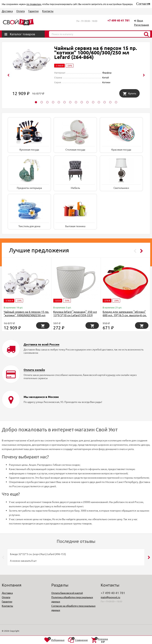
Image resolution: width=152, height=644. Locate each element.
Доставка (7, 11)
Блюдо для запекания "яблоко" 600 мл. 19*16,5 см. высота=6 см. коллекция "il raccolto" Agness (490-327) (125, 317)
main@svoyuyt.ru (110, 597)
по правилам (34, 4)
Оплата (20, 11)
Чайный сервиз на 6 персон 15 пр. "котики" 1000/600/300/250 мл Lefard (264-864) (96, 52)
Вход (140, 20)
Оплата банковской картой (67, 593)
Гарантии (33, 11)
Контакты (48, 11)
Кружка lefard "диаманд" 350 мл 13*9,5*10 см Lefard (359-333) (75, 313)
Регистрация (142, 25)
